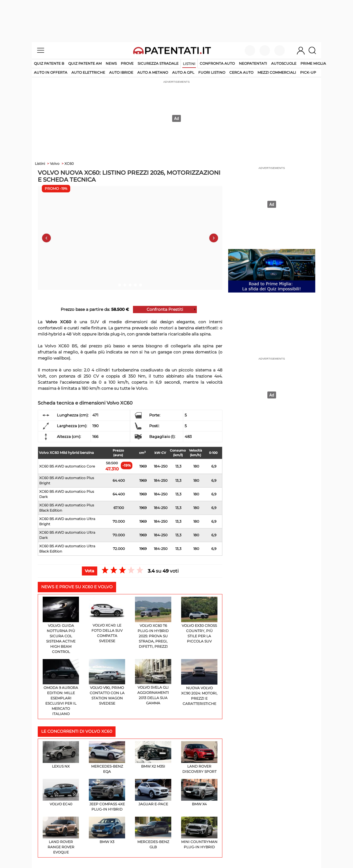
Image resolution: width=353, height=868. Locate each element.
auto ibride (121, 72)
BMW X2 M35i (153, 755)
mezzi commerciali (277, 72)
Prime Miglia (313, 63)
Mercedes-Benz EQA (107, 757)
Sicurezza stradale (158, 63)
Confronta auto (217, 63)
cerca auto (241, 72)
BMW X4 (199, 793)
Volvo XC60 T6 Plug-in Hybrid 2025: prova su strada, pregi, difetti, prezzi (153, 623)
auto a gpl (183, 72)
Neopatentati (253, 63)
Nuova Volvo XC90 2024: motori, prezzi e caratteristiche (199, 682)
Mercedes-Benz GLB (153, 833)
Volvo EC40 (61, 793)
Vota (90, 571)
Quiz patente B (49, 63)
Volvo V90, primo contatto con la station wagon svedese (107, 682)
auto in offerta (51, 72)
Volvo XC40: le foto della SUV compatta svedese (107, 620)
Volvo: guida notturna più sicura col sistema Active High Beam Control (61, 625)
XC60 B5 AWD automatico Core (67, 466)
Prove (127, 63)
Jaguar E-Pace (153, 793)
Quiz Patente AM (85, 63)
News (111, 63)
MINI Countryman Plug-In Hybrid (199, 833)
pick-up (308, 72)
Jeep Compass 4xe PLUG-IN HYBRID (107, 795)
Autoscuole (284, 63)
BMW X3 (107, 830)
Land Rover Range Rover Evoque (61, 835)
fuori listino (212, 72)
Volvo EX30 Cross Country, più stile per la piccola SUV (199, 620)
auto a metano (153, 72)
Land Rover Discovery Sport (199, 757)
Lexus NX (61, 755)
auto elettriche (88, 72)
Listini (189, 64)
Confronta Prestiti (165, 309)
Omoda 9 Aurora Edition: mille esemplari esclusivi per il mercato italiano (61, 688)
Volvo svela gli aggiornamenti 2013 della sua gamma (153, 682)
